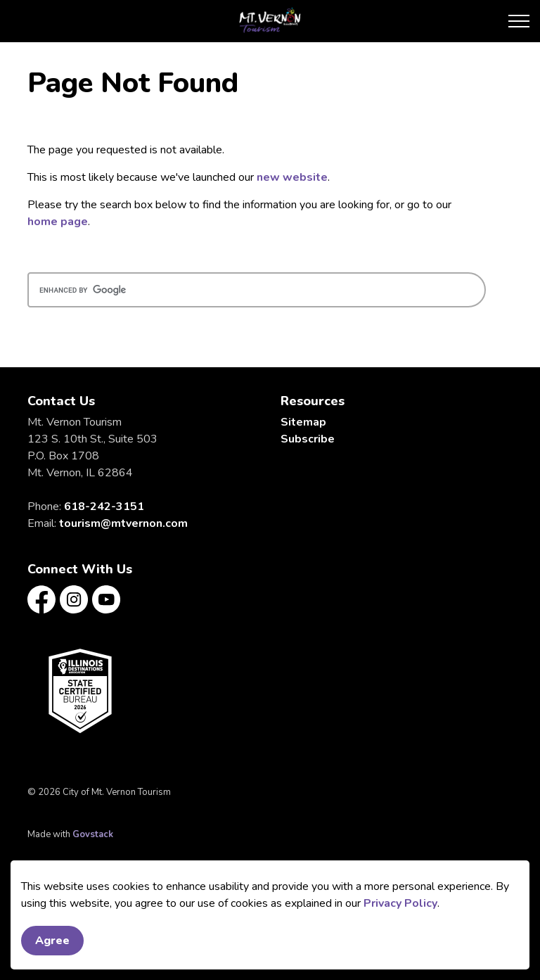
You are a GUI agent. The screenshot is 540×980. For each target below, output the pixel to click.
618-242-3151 (104, 507)
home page (58, 222)
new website (292, 177)
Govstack (93, 834)
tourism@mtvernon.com (123, 523)
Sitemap (303, 422)
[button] (80, 691)
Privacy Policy (400, 917)
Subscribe (308, 439)
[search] (257, 290)
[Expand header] (519, 21)
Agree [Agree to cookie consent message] (52, 954)
